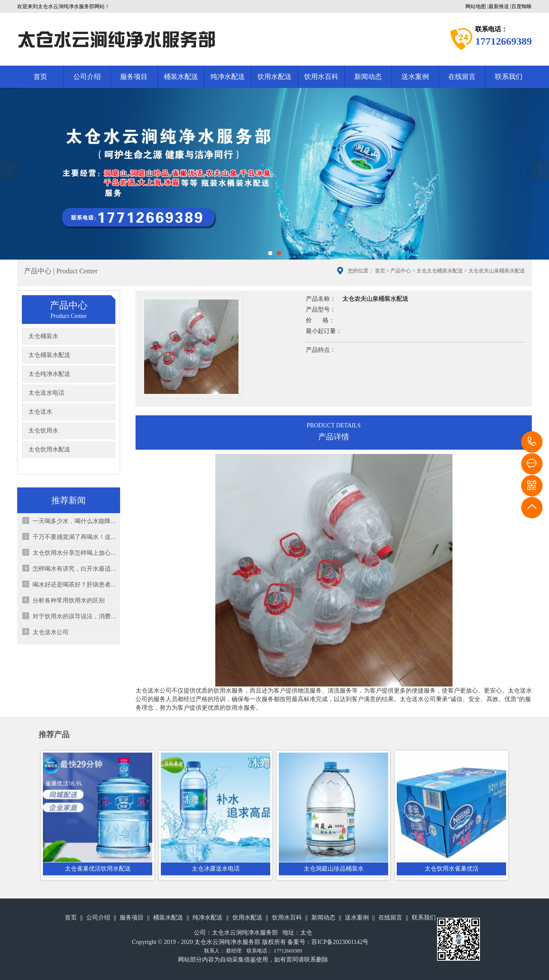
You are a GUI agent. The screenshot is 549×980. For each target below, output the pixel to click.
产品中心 (401, 271)
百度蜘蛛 (522, 6)
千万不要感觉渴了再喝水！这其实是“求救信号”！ (75, 537)
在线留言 (462, 77)
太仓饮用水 (43, 431)
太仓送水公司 (51, 632)
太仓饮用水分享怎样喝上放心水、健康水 (75, 553)
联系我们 (509, 77)
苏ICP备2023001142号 (340, 942)
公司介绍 (87, 77)
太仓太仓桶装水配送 (440, 271)
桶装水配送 (181, 77)
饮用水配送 (274, 77)
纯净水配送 (228, 77)
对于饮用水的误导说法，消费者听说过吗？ (75, 616)
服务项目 (134, 77)
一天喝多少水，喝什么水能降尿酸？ (75, 521)
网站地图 (476, 6)
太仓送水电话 (46, 393)
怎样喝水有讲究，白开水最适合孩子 (75, 569)
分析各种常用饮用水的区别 (69, 600)
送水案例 (415, 77)
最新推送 (499, 6)
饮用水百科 (321, 77)
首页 (40, 77)
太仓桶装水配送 (49, 355)
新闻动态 (368, 77)
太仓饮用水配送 (49, 449)
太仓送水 (40, 412)
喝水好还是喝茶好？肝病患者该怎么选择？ (75, 585)
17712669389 (532, 442)
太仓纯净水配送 (49, 374)
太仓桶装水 (43, 336)
